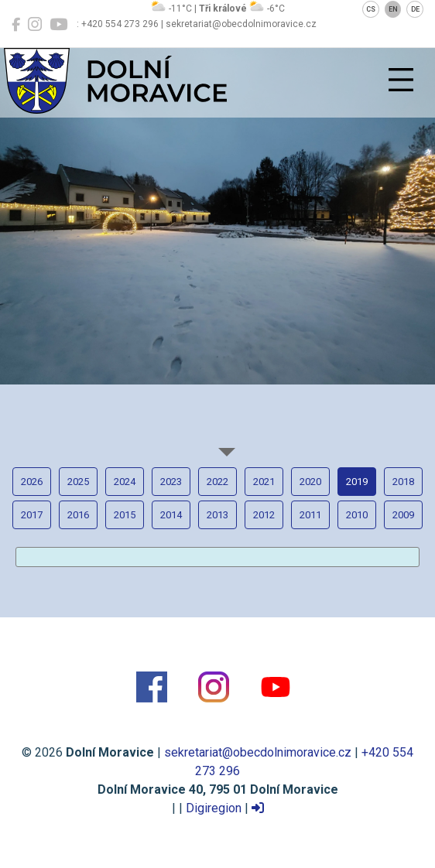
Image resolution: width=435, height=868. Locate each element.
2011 (310, 515)
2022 (217, 482)
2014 (171, 515)
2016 (78, 515)
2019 (357, 482)
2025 (78, 482)
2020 (310, 482)
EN (393, 9)
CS (371, 9)
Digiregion (214, 808)
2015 (125, 515)
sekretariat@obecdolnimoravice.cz (258, 752)
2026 (32, 482)
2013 (217, 515)
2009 (403, 515)
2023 (171, 482)
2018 (403, 482)
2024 (125, 482)
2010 (357, 515)
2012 (264, 515)
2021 (264, 482)
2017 (32, 515)
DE (415, 9)
